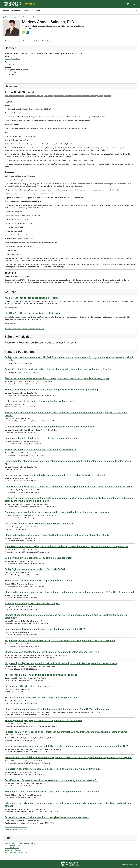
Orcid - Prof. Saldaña (12, 848)
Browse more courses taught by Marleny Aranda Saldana (25, 329)
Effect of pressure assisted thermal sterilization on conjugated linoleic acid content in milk (52, 652)
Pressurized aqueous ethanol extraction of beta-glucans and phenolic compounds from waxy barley (57, 378)
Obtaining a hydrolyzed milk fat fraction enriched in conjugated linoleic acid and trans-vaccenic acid (57, 512)
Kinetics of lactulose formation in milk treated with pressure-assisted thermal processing (51, 390)
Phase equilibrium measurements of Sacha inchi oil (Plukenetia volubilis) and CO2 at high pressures (57, 709)
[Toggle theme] (129, 4)
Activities (36, 41)
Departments (28, 11)
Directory (29, 4)
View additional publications (16, 829)
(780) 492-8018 (10, 64)
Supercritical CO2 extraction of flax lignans (27, 686)
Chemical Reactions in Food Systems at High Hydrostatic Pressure (40, 524)
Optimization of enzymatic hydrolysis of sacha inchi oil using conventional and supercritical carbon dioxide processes (66, 546)
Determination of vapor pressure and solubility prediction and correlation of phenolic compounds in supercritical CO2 (66, 746)
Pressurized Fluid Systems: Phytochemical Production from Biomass (41, 450)
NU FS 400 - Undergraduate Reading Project (32, 298)
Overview (17, 41)
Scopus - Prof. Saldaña (13, 850)
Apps (6, 17)
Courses (26, 41)
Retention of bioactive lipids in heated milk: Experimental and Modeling (42, 438)
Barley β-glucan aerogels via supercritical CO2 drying (32, 604)
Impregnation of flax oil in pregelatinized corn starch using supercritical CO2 (45, 629)
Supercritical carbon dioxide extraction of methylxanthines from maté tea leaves (47, 817)
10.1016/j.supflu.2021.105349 (27, 373)
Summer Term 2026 (12, 307)
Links (56, 41)
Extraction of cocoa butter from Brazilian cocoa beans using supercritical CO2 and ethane (52, 792)
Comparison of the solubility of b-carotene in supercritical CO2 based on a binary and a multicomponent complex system (68, 757)
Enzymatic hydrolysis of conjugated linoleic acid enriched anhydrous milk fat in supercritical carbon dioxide (61, 663)
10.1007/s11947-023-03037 (24, 363)
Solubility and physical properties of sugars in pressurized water (38, 558)
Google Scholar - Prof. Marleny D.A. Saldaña (20, 843)
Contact (7, 41)
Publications (46, 41)
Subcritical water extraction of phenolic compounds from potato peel (41, 698)
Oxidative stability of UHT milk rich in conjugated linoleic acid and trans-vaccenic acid (50, 427)
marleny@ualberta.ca (12, 59)
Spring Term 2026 (11, 323)
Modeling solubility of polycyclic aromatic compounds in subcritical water (43, 720)
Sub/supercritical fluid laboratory (16, 852)
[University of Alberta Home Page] (12, 4)
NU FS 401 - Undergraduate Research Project (32, 313)
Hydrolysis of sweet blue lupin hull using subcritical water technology (41, 401)
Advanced (16, 11)
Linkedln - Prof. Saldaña (13, 845)
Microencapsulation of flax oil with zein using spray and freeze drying (41, 675)
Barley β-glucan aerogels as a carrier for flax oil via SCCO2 (35, 569)
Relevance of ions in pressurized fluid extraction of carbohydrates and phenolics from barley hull (55, 475)
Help (38, 11)
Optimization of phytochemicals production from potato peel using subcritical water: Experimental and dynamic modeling (69, 487)
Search (6, 11)
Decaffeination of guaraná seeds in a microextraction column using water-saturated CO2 (51, 780)
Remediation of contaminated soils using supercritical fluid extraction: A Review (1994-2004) (54, 769)
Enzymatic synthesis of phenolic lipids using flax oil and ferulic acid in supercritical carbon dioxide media (60, 641)
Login (135, 11)
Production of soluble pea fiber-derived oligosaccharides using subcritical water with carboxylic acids (58, 369)
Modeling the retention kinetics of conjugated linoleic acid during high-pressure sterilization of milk (57, 535)
